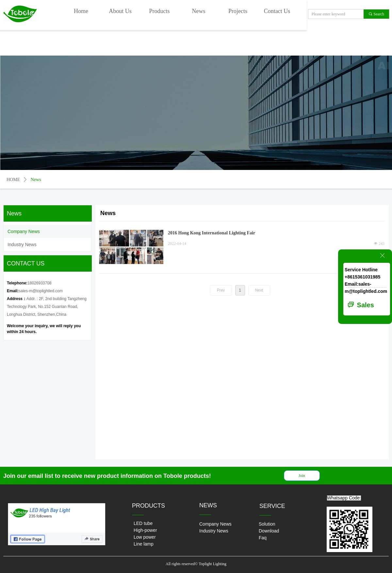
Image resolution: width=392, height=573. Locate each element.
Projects (238, 11)
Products (160, 11)
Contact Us (277, 11)
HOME (13, 180)
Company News (24, 231)
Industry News (22, 244)
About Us (120, 11)
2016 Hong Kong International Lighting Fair (212, 233)
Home (81, 11)
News (199, 11)
